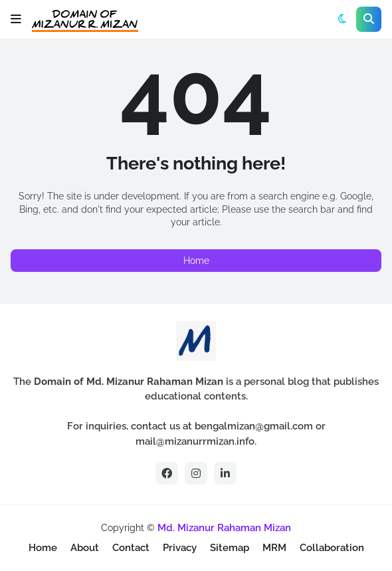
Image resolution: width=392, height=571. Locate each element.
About (85, 548)
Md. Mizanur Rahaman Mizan (224, 528)
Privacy (180, 548)
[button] (16, 19)
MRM (274, 548)
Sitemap (230, 548)
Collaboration (332, 548)
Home (196, 261)
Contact (131, 548)
